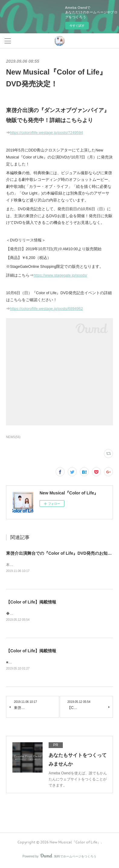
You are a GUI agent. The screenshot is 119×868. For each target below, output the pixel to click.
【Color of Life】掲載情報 (31, 603)
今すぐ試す (77, 26)
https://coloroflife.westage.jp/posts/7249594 (47, 133)
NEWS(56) (13, 437)
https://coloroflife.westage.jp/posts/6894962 (47, 309)
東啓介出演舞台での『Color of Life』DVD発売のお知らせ (61, 553)
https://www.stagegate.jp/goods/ (60, 275)
